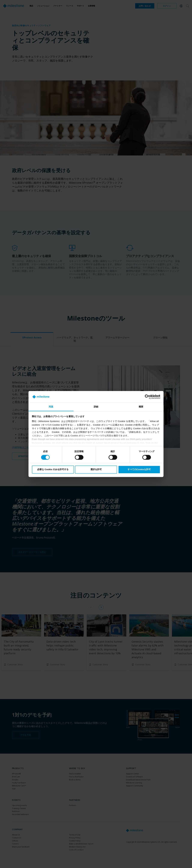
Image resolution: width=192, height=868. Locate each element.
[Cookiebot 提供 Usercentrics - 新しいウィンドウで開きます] (147, 397)
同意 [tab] (51, 407)
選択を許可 (96, 469)
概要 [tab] (141, 407)
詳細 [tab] (96, 407)
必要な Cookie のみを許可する (53, 469)
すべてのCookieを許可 (139, 469)
